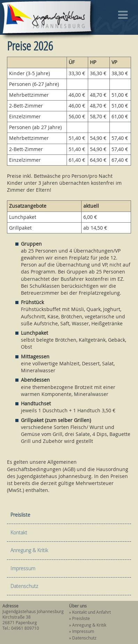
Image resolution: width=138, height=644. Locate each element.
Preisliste (20, 515)
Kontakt (19, 532)
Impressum (23, 568)
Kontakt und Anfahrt (91, 612)
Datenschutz (24, 586)
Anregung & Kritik (29, 550)
